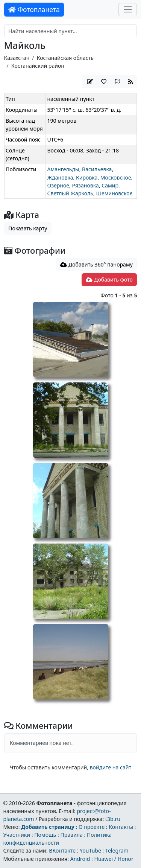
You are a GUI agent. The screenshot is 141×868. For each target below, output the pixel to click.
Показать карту (28, 228)
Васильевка (97, 169)
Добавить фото (109, 279)
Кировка (87, 177)
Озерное (58, 185)
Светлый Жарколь (70, 193)
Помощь (45, 835)
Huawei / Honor (114, 859)
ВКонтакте (62, 850)
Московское (116, 177)
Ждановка (60, 177)
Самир (110, 185)
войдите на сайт (111, 767)
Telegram (117, 850)
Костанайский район (38, 66)
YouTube (90, 850)
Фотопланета (34, 9)
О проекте (92, 827)
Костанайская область (65, 58)
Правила (71, 835)
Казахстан (17, 58)
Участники (17, 835)
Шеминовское (114, 193)
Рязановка (86, 185)
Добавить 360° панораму (96, 264)
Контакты (121, 827)
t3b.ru (113, 819)
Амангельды (63, 169)
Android (80, 859)
